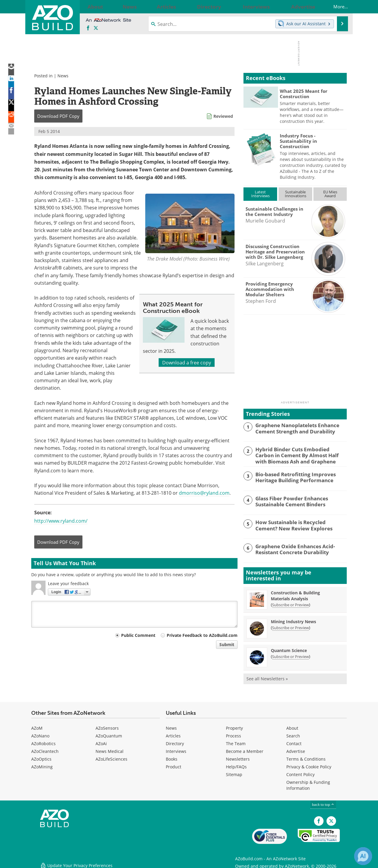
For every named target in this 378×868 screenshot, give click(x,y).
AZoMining (42, 766)
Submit (227, 644)
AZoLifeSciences (111, 758)
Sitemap (234, 773)
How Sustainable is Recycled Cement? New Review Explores (298, 524)
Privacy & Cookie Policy (309, 766)
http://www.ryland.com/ (61, 521)
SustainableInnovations (296, 194)
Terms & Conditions (306, 758)
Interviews (176, 750)
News (63, 76)
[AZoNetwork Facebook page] (88, 28)
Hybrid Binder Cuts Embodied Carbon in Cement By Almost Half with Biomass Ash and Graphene (300, 455)
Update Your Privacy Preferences (76, 860)
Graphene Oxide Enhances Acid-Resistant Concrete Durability (291, 548)
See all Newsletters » (267, 677)
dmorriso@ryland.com (204, 493)
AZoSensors (107, 727)
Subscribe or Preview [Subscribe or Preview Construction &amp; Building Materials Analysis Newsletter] (290, 604)
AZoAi (101, 742)
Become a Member (245, 750)
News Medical (110, 750)
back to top (323, 803)
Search (293, 735)
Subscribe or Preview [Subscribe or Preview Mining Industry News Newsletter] (290, 626)
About (292, 727)
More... (335, 7)
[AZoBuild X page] (96, 28)
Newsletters (238, 758)
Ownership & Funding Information (308, 784)
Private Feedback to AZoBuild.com (202, 635)
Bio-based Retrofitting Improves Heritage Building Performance (291, 476)
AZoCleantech (45, 750)
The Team (236, 742)
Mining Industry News (293, 620)
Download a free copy (187, 362)
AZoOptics (41, 758)
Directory (175, 742)
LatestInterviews (260, 194)
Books (172, 758)
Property (234, 727)
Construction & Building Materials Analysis (295, 594)
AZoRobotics (43, 742)
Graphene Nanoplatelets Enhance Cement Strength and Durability (293, 428)
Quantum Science (289, 649)
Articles (173, 735)
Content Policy (300, 773)
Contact (294, 742)
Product (174, 766)
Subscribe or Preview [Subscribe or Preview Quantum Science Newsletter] (290, 655)
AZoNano (40, 735)
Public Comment (138, 635)
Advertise (296, 750)
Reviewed (223, 116)
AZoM (37, 727)
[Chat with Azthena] (363, 856)
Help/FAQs (236, 766)
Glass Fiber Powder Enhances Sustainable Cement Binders (288, 500)
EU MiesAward (330, 194)
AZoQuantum (109, 735)
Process (233, 735)
